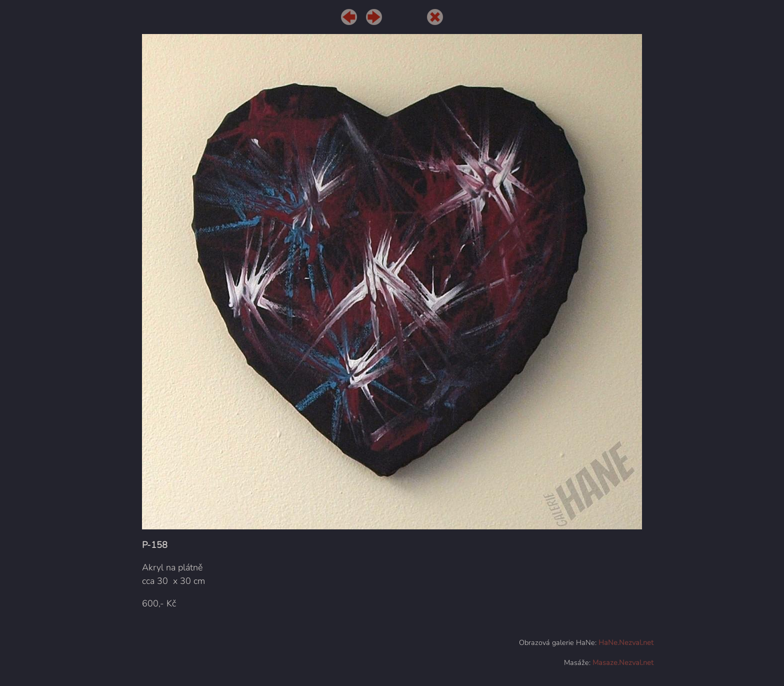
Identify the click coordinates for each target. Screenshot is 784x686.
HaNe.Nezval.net (626, 642)
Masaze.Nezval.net (623, 662)
